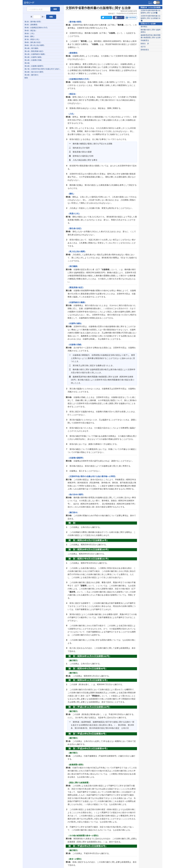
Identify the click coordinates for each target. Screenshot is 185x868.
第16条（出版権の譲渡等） (35, 66)
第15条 (27, 63)
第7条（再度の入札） (32, 39)
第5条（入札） (30, 34)
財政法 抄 (145, 44)
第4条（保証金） (31, 31)
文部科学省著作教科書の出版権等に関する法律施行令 (151, 18)
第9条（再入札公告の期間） (35, 45)
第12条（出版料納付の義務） (35, 54)
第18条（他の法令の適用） (35, 72)
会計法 (143, 47)
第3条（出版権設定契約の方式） (37, 28)
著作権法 (144, 27)
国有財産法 (145, 50)
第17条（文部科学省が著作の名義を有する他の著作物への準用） (44, 69)
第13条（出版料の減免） (34, 57)
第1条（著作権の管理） (33, 22)
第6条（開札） (30, 36)
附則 (26, 78)
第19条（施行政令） (32, 75)
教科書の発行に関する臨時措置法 (151, 31)
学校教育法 (145, 40)
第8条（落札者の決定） (33, 42)
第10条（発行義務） (32, 48)
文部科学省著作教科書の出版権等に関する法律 (151, 12)
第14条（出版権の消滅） (34, 60)
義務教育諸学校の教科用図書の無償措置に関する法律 (151, 36)
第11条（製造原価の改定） (35, 51)
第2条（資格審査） (32, 25)
